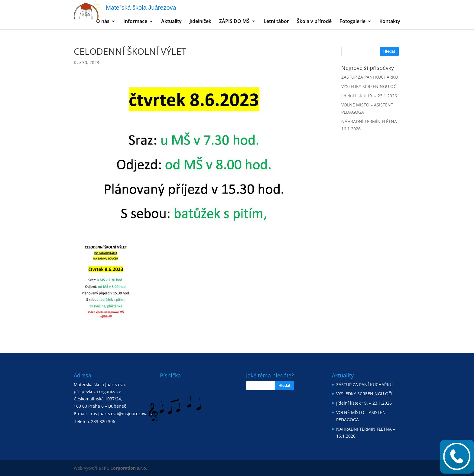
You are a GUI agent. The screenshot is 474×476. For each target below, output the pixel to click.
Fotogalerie (352, 22)
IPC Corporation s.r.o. (125, 468)
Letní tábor (276, 22)
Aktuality (171, 22)
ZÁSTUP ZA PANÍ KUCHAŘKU (370, 77)
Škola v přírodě (314, 22)
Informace (135, 22)
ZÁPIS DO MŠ (234, 22)
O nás (103, 22)
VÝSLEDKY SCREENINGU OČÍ (369, 86)
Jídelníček (200, 22)
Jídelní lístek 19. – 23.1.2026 (369, 96)
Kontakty (390, 22)
